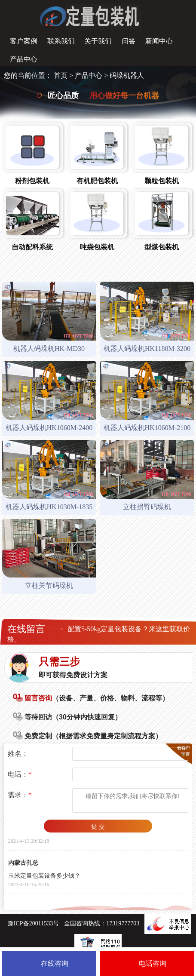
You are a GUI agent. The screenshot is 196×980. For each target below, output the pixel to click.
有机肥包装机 (97, 181)
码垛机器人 (127, 75)
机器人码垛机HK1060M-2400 (49, 428)
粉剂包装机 (32, 181)
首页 (61, 75)
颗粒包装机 (162, 181)
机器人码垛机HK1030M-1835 (49, 507)
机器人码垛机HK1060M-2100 (147, 428)
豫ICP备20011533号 (33, 923)
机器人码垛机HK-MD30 (49, 349)
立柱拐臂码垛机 (147, 507)
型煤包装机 (162, 247)
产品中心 (89, 75)
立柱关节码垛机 (49, 585)
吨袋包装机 (97, 247)
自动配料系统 (32, 247)
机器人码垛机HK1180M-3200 (147, 349)
